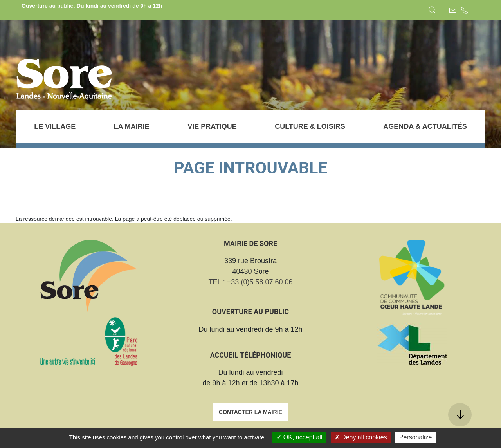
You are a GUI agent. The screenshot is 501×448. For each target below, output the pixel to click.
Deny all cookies (361, 437)
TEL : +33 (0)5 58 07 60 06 (251, 282)
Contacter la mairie (250, 412)
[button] (432, 10)
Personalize (416, 437)
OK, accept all (299, 437)
